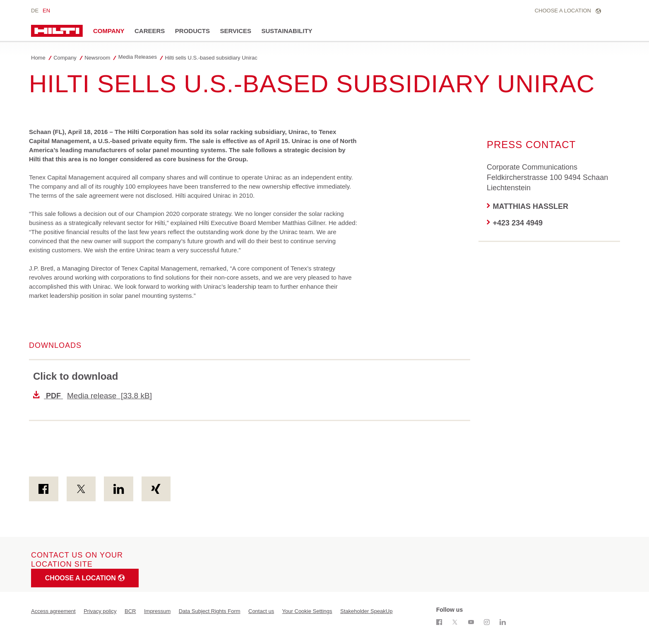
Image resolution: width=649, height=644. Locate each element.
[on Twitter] (81, 489)
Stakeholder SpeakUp (366, 611)
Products (192, 31)
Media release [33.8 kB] (93, 396)
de (35, 11)
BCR (130, 611)
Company (109, 31)
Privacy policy (100, 611)
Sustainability (287, 31)
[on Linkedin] (119, 489)
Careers (150, 31)
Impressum (157, 611)
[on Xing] (156, 489)
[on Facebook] (44, 489)
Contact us (261, 611)
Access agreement (53, 611)
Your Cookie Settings (307, 611)
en (46, 11)
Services (236, 31)
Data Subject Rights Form (210, 611)
